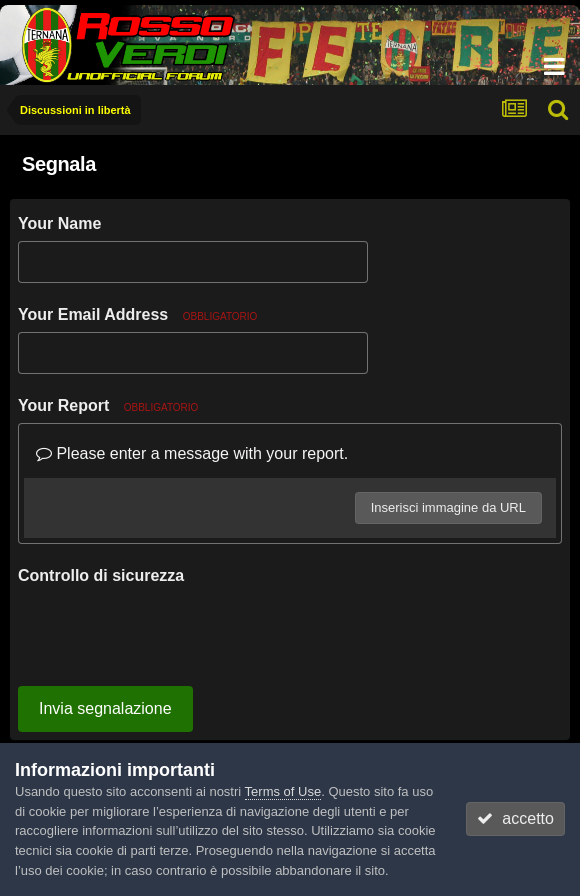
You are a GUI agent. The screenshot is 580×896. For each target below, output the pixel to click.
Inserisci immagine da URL (448, 507)
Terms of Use (283, 791)
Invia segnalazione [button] (105, 630)
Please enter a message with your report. (192, 453)
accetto (515, 818)
